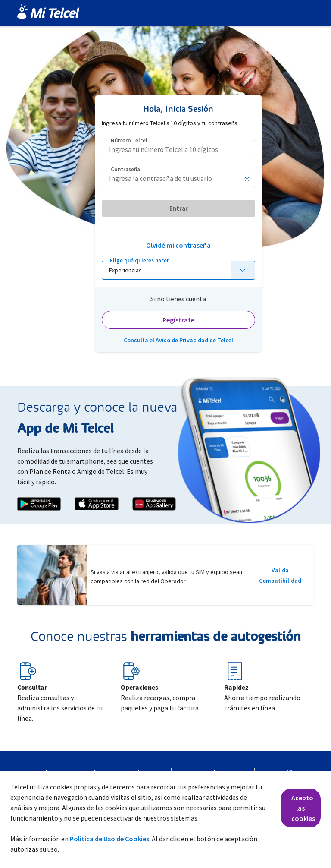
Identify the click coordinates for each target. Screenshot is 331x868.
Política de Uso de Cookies (109, 839)
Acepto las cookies (303, 808)
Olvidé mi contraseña (178, 245)
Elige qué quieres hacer (139, 260)
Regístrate (178, 320)
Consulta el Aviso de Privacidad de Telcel (178, 340)
